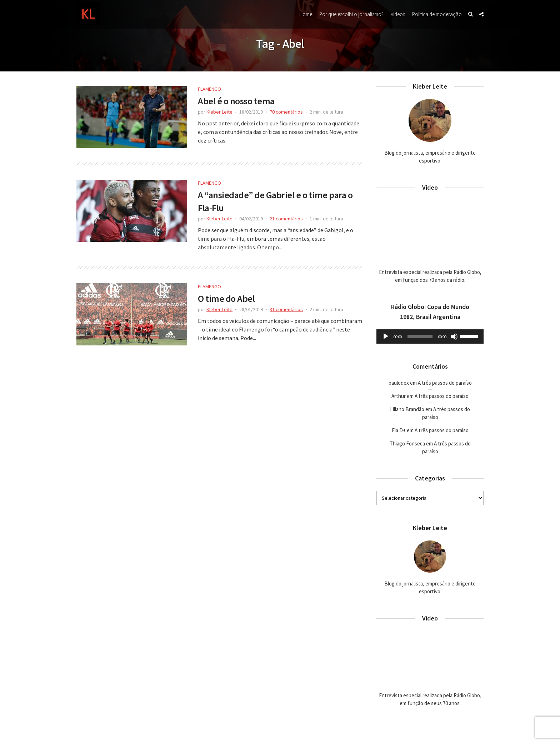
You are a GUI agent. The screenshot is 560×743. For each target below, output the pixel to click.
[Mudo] (454, 336)
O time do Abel (226, 298)
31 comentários (286, 309)
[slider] (420, 336)
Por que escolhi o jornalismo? (351, 14)
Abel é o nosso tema (236, 101)
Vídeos (398, 14)
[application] (430, 336)
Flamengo (209, 89)
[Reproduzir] (386, 336)
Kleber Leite (219, 112)
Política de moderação (437, 14)
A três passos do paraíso (445, 383)
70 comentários (286, 112)
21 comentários (286, 219)
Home (306, 14)
